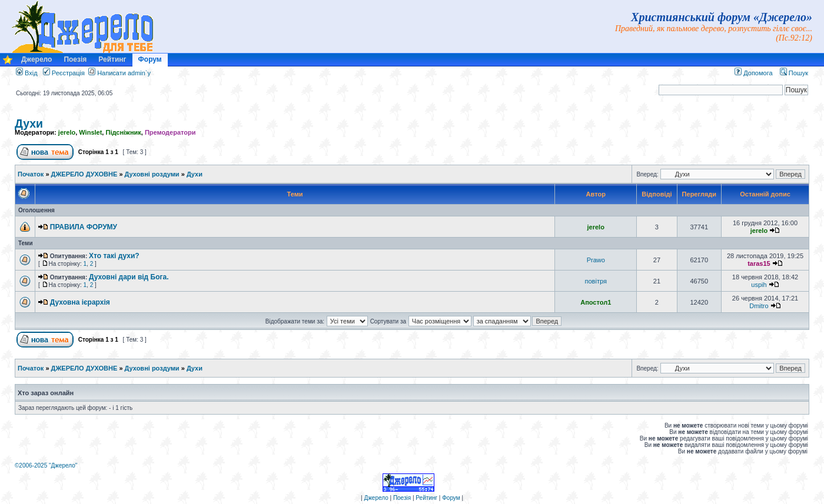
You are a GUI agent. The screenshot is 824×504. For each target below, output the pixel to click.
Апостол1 (596, 302)
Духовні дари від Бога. (129, 277)
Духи (29, 124)
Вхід (27, 73)
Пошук (794, 73)
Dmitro (759, 306)
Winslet (90, 132)
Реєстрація (64, 73)
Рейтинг (112, 59)
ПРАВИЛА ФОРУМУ (84, 227)
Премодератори (170, 132)
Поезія (75, 59)
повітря (596, 281)
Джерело (36, 59)
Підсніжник (123, 132)
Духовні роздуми (152, 174)
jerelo (67, 132)
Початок (31, 174)
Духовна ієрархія (80, 302)
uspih (759, 285)
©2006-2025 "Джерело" (46, 465)
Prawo (596, 260)
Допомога (753, 73)
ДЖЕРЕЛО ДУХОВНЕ (84, 174)
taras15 (759, 263)
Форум (150, 59)
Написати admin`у (124, 73)
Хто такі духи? (114, 256)
